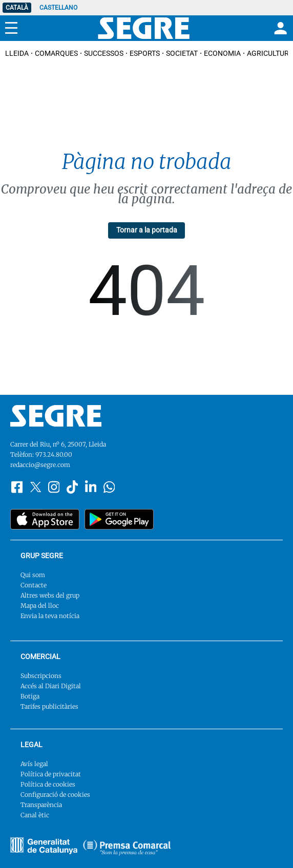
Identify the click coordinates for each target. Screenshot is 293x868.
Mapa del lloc (40, 606)
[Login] (279, 28)
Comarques (56, 53)
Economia (222, 53)
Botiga (30, 696)
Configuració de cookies (55, 795)
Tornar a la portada (147, 230)
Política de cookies (48, 784)
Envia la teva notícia (50, 616)
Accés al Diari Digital (51, 686)
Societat (182, 53)
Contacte (34, 585)
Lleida (17, 53)
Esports (145, 53)
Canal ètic (35, 815)
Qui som (33, 575)
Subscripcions (41, 676)
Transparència (41, 805)
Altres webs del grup (50, 595)
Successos (104, 53)
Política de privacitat (51, 774)
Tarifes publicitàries (49, 706)
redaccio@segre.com (40, 465)
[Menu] (11, 28)
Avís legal (34, 764)
